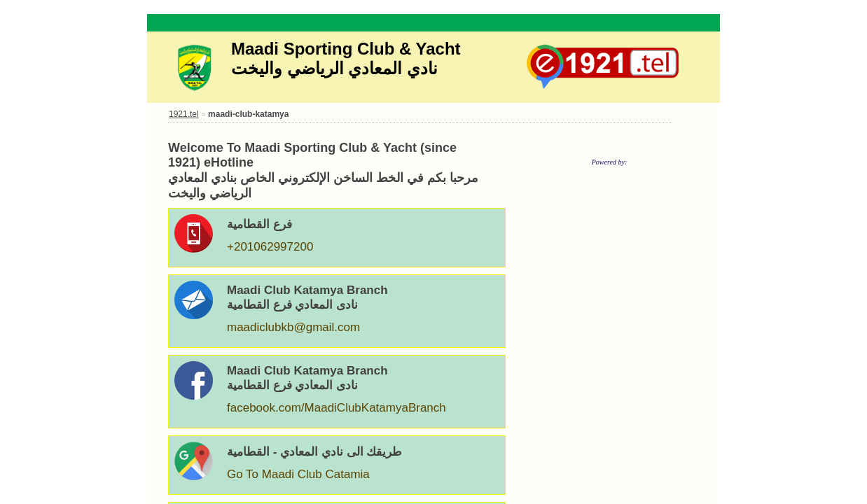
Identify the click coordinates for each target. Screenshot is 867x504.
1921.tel (184, 114)
